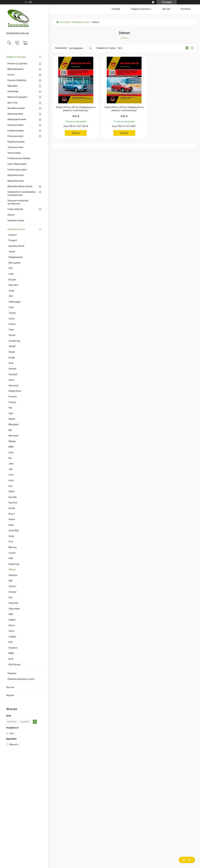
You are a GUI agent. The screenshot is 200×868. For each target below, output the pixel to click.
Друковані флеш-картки (20, 186)
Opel (11, 413)
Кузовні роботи (16, 246)
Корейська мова (16, 142)
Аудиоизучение (16, 175)
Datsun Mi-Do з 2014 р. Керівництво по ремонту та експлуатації (124, 109)
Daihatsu (13, 575)
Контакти (186, 9)
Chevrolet (13, 603)
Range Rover (15, 391)
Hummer (13, 503)
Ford (11, 542)
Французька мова (17, 119)
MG (10, 430)
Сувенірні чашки (16, 220)
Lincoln (12, 553)
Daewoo (13, 235)
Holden (12, 620)
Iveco (11, 475)
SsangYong (14, 341)
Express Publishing (17, 80)
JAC (11, 469)
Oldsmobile (14, 609)
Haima (12, 519)
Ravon (12, 625)
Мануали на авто (16, 229)
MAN (11, 447)
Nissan (12, 419)
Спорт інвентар (15, 209)
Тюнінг (12, 252)
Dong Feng (14, 564)
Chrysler (13, 592)
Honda (12, 508)
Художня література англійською (18, 202)
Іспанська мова (15, 125)
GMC (11, 614)
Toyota (12, 313)
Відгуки (10, 695)
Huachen (13, 648)
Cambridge (13, 91)
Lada (11, 274)
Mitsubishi (14, 425)
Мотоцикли (14, 263)
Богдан (12, 280)
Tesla (11, 330)
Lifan (11, 452)
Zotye (11, 291)
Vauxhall (13, 374)
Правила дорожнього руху (21, 679)
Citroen (12, 586)
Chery (11, 631)
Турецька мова (15, 147)
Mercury (13, 547)
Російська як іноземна (19, 158)
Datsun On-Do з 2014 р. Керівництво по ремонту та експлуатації (76, 109)
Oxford (11, 75)
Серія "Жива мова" (17, 164)
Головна (116, 9)
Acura (12, 514)
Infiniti (12, 491)
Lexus (11, 319)
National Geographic (17, 97)
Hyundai (13, 497)
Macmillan (13, 86)
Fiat (10, 408)
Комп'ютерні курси (17, 170)
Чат (187, 860)
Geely (11, 536)
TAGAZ (12, 346)
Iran (10, 486)
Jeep (11, 464)
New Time (12, 103)
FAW (11, 558)
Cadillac (12, 637)
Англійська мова (16, 108)
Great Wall (14, 530)
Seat (11, 363)
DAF (11, 581)
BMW (11, 653)
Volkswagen (15, 302)
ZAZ (11, 296)
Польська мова (15, 136)
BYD (11, 642)
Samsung (13, 385)
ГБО (11, 268)
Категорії (65, 22)
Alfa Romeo (15, 665)
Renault (12, 369)
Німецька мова (15, 114)
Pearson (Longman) (17, 63)
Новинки (12, 673)
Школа (11, 215)
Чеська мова (14, 153)
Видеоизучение (16, 181)
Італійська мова (16, 131)
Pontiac (12, 402)
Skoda (12, 352)
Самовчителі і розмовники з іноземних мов (22, 193)
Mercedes (14, 436)
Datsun (12, 570)
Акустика (13, 285)
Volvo (11, 307)
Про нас (10, 687)
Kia (10, 458)
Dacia (11, 380)
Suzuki (12, 335)
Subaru (12, 324)
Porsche (13, 397)
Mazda (12, 441)
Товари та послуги (16, 57)
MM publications (16, 69)
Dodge (12, 358)
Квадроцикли (16, 257)
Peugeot (13, 240)
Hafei (11, 525)
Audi (11, 659)
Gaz (11, 597)
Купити (76, 133)
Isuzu (11, 480)
